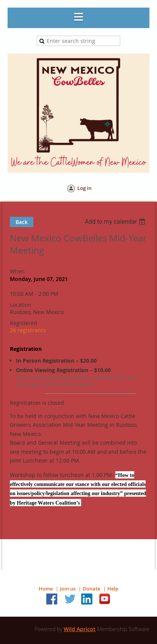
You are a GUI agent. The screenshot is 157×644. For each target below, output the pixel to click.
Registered (24, 323)
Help (113, 589)
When (17, 271)
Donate (91, 589)
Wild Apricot (80, 629)
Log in (84, 188)
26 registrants (28, 330)
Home (46, 589)
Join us (68, 589)
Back (22, 222)
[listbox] (116, 222)
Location (20, 305)
